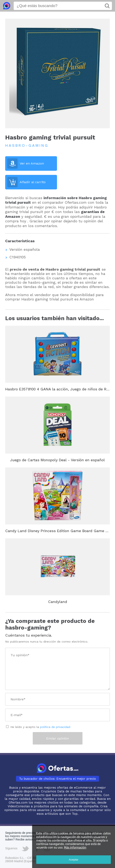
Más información (75, 848)
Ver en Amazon (32, 163)
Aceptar (74, 860)
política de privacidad (55, 727)
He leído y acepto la (40, 727)
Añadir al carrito (33, 182)
